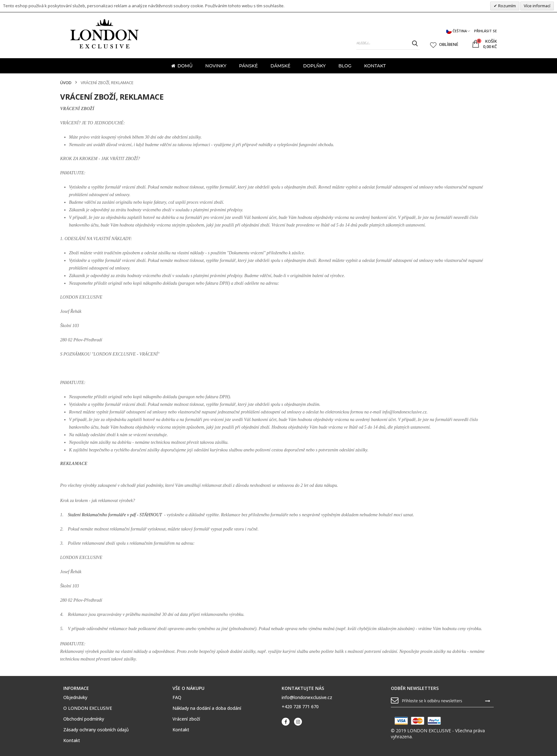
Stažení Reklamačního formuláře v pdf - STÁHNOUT (115, 515)
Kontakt (72, 741)
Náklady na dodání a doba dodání (207, 708)
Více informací (537, 6)
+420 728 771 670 (300, 706)
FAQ (177, 697)
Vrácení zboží (186, 719)
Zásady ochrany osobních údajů (96, 730)
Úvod (66, 83)
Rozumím (507, 6)
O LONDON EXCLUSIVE (88, 708)
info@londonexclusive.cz (307, 697)
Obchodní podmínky (84, 719)
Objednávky (75, 697)
